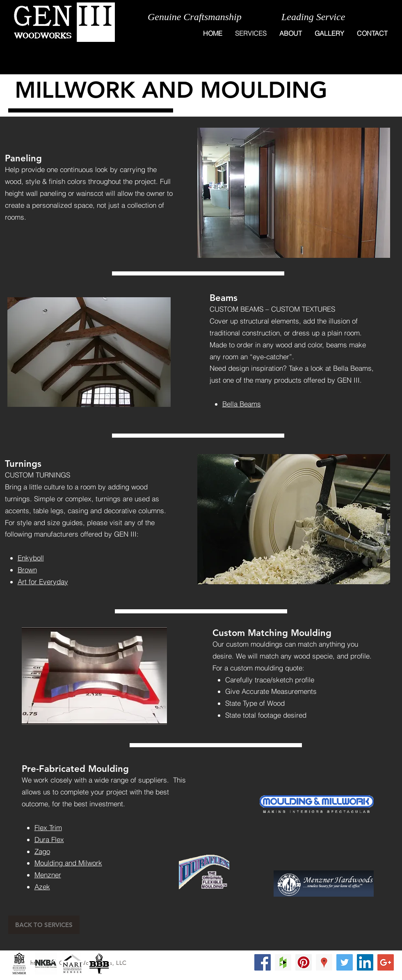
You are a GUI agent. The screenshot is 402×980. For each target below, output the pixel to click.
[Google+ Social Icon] (386, 962)
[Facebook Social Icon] (263, 962)
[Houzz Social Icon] (283, 962)
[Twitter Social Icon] (345, 962)
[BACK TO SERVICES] (44, 925)
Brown (27, 570)
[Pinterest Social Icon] (304, 962)
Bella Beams (242, 404)
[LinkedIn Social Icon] (365, 962)
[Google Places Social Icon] (324, 962)
